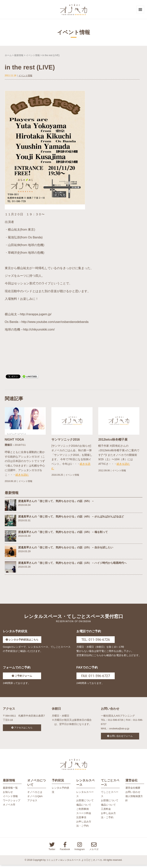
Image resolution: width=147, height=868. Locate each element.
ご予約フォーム (23, 677)
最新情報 (19, 57)
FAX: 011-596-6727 (96, 677)
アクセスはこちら (23, 729)
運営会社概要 (133, 791)
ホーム (8, 57)
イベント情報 (33, 57)
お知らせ (8, 795)
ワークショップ (12, 803)
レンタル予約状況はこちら (24, 641)
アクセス (32, 803)
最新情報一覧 (10, 791)
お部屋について (85, 803)
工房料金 (106, 812)
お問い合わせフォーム (121, 738)
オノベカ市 (9, 808)
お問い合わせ (133, 795)
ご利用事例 (82, 812)
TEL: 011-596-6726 (96, 641)
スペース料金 (84, 816)
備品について (84, 808)
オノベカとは (35, 795)
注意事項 (81, 820)
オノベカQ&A (35, 799)
